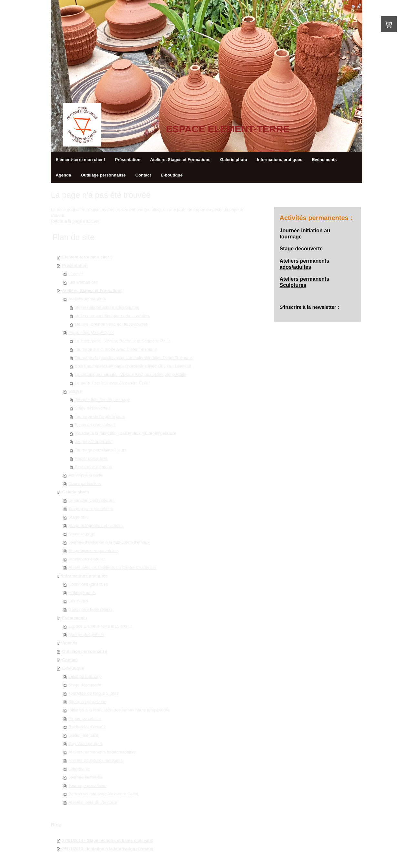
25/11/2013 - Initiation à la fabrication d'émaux (108, 849)
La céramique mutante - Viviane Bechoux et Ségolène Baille (131, 374)
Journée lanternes (85, 777)
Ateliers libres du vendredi (93, 802)
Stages (75, 391)
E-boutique (73, 668)
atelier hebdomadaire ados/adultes (107, 307)
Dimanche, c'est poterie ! (91, 500)
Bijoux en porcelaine (87, 702)
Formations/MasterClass (91, 333)
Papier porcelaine (91, 458)
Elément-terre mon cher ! (87, 257)
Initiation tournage (85, 676)
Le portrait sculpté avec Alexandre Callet (112, 383)
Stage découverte (85, 685)
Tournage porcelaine (87, 786)
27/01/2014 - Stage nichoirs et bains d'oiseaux (108, 840)
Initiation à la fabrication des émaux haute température (126, 433)
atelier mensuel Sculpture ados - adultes (112, 316)
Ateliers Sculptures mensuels (96, 760)
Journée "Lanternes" (94, 442)
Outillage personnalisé (85, 651)
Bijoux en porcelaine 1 (96, 425)
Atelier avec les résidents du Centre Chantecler (112, 567)
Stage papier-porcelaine (91, 509)
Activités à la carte (86, 475)
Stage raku (79, 517)
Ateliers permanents (87, 299)
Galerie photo (76, 492)
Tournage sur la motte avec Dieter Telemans (116, 349)
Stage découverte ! (92, 408)
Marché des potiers (86, 635)
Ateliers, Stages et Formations (92, 291)
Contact (70, 660)
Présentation (75, 265)
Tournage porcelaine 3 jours (101, 450)
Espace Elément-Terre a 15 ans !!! (100, 626)
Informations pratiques (85, 576)
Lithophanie (79, 769)
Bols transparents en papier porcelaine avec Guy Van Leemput (133, 366)
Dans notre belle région (90, 609)
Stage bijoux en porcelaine (93, 551)
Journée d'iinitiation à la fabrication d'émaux (109, 542)
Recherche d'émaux (93, 467)
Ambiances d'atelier (87, 559)
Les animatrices (83, 282)
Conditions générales (88, 584)
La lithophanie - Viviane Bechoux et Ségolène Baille (123, 341)
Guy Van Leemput (85, 744)
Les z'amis (78, 601)
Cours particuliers (85, 484)
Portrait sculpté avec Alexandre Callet (103, 794)
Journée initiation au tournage (102, 400)
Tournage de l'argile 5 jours (100, 416)
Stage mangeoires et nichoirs (96, 525)
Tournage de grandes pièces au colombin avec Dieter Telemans (134, 358)
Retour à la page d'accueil (75, 221)
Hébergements (82, 593)
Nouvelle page (82, 534)
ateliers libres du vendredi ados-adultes (111, 324)
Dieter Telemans (84, 735)
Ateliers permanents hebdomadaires (102, 752)
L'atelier (76, 274)
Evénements (75, 618)
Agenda (70, 643)
